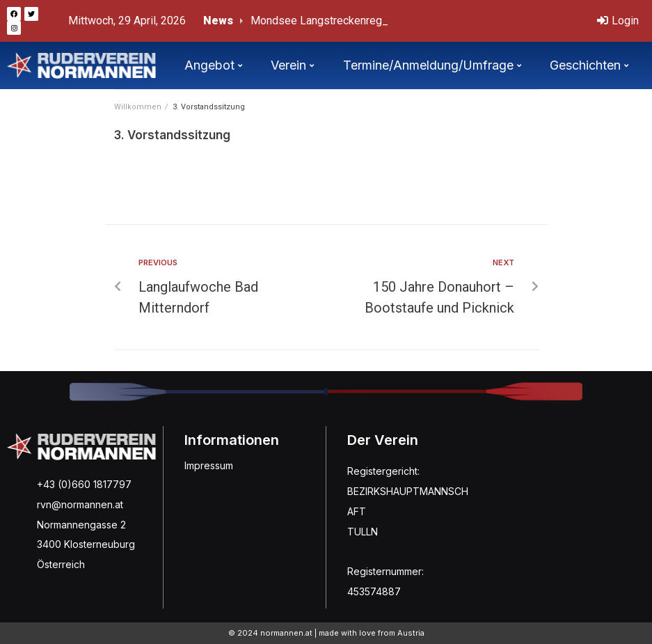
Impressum (209, 465)
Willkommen (138, 107)
